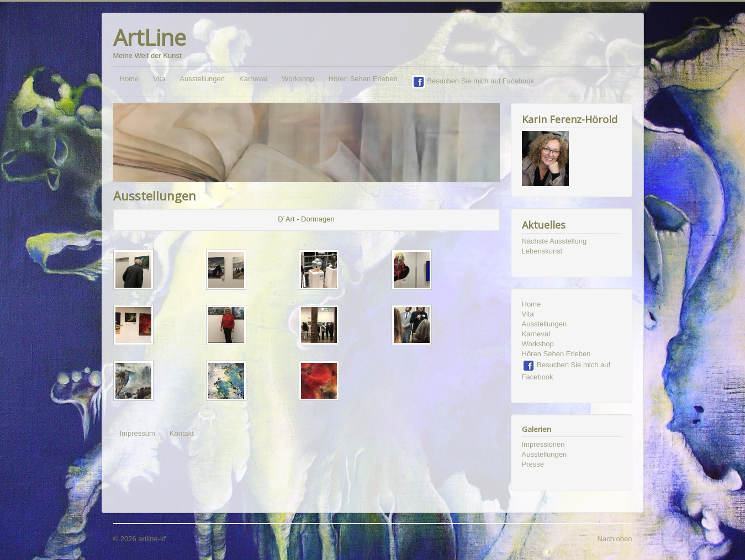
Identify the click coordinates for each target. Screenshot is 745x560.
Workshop (298, 79)
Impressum (138, 433)
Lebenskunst (542, 251)
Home (130, 79)
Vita (159, 79)
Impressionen (543, 444)
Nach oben (615, 539)
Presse (533, 464)
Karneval (253, 79)
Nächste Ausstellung (554, 241)
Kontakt (182, 433)
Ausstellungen (202, 79)
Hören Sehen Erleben (363, 79)
